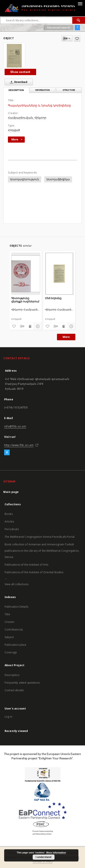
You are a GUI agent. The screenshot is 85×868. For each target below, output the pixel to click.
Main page (11, 492)
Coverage (11, 652)
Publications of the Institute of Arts (27, 565)
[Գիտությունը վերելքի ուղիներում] (26, 274)
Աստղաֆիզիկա (58, 179)
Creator (10, 622)
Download (18, 82)
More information (56, 853)
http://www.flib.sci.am (19, 445)
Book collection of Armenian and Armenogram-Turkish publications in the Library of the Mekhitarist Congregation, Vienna (42, 551)
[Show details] (37, 326)
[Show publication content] (30, 326)
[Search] (79, 20)
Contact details (14, 690)
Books (9, 514)
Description (12, 675)
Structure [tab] (69, 90)
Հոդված (14, 130)
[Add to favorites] (77, 39)
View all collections (17, 584)
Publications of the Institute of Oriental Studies (34, 572)
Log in (8, 717)
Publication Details (16, 607)
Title (7, 614)
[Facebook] (7, 453)
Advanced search (59, 27)
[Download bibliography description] (22, 326)
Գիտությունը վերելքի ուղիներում (25, 300)
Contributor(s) (14, 630)
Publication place (16, 645)
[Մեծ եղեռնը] (59, 274)
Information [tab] (42, 90)
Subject (9, 637)
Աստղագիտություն (25, 179)
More (66, 337)
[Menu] (80, 3)
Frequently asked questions (22, 683)
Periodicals (12, 529)
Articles (9, 522)
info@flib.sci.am (15, 426)
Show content (20, 72)
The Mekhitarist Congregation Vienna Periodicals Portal (40, 537)
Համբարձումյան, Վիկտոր (27, 118)
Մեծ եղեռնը (53, 298)
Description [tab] (16, 90)
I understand (44, 857)
